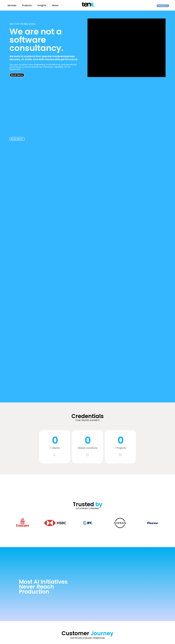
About (55, 5)
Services (12, 5)
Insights (42, 5)
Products (27, 5)
